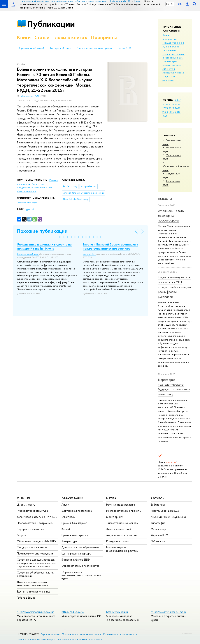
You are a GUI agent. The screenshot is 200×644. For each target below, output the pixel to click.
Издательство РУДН (31, 96)
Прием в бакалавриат (74, 523)
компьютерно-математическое (172, 63)
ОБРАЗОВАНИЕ (72, 498)
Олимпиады (68, 517)
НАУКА (111, 498)
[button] (60, 237)
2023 (165, 108)
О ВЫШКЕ (24, 498)
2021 (178, 108)
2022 (171, 108)
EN (172, 4)
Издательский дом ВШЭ (165, 511)
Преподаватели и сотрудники (35, 523)
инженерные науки (173, 58)
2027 (178, 100)
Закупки (22, 535)
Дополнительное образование (80, 547)
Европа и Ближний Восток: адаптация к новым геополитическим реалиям (110, 246)
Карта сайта (95, 639)
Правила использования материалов (94, 48)
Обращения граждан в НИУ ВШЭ (36, 541)
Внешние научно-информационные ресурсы (122, 549)
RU (168, 4)
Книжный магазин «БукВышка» (169, 517)
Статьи (42, 37)
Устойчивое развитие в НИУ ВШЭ (37, 517)
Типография (158, 523)
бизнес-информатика (170, 37)
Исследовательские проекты (124, 511)
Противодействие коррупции (35, 553)
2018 (178, 112)
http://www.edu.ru (117, 612)
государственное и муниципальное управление (173, 46)
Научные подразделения (121, 505)
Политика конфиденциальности (120, 634)
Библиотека (158, 505)
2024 (178, 104)
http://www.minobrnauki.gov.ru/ (36, 612)
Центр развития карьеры (76, 553)
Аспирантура (69, 541)
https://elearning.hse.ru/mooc (169, 612)
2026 (165, 104)
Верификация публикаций (31, 48)
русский (30, 209)
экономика (168, 80)
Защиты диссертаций (119, 529)
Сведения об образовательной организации (36, 574)
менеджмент (169, 73)
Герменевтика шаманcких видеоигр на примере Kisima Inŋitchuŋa (44, 246)
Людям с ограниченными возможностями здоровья (32, 584)
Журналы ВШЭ (159, 535)
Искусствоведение (27, 191)
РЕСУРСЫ (158, 498)
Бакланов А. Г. (90, 254)
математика (169, 69)
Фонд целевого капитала (32, 547)
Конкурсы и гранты (118, 541)
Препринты (104, 37)
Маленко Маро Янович (28, 254)
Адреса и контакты (51, 634)
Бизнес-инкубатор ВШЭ (76, 560)
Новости (165, 199)
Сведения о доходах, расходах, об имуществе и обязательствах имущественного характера (36, 563)
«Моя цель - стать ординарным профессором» (171, 216)
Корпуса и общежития (30, 529)
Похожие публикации (42, 231)
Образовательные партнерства (80, 566)
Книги (24, 37)
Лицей (65, 505)
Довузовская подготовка (77, 511)
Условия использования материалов (82, 634)
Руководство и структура (32, 511)
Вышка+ (66, 529)
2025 (171, 104)
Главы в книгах (70, 37)
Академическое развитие (121, 535)
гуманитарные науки (173, 54)
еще (165, 116)
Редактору (187, 633)
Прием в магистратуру (75, 535)
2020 (165, 112)
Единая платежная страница (34, 591)
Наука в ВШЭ (124, 48)
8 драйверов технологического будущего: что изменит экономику (174, 387)
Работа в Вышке (26, 598)
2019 (172, 112)
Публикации (51, 24)
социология (169, 76)
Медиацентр (158, 529)
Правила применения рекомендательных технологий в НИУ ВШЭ (52, 639)
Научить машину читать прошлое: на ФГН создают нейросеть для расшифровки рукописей (175, 287)
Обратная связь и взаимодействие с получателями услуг (81, 575)
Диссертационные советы (122, 523)
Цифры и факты (26, 505)
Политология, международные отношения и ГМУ (35, 186)
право (181, 73)
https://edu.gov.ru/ (73, 612)
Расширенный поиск (60, 48)
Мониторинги (115, 517)
